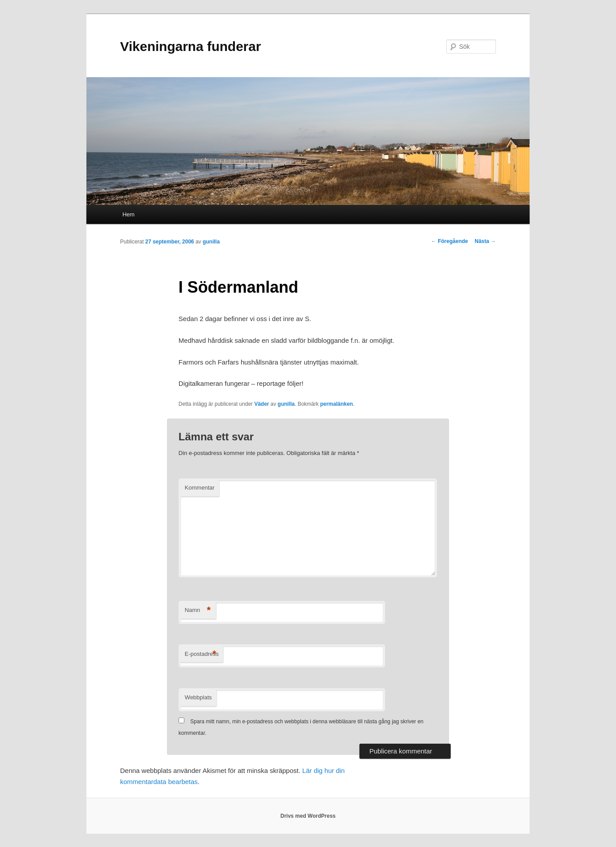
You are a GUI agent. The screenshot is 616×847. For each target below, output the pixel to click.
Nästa (485, 241)
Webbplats (198, 697)
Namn (198, 610)
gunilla (211, 242)
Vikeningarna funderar (191, 46)
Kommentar (200, 488)
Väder (262, 404)
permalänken (336, 404)
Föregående (450, 241)
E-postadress (202, 654)
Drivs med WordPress (308, 816)
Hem (128, 214)
